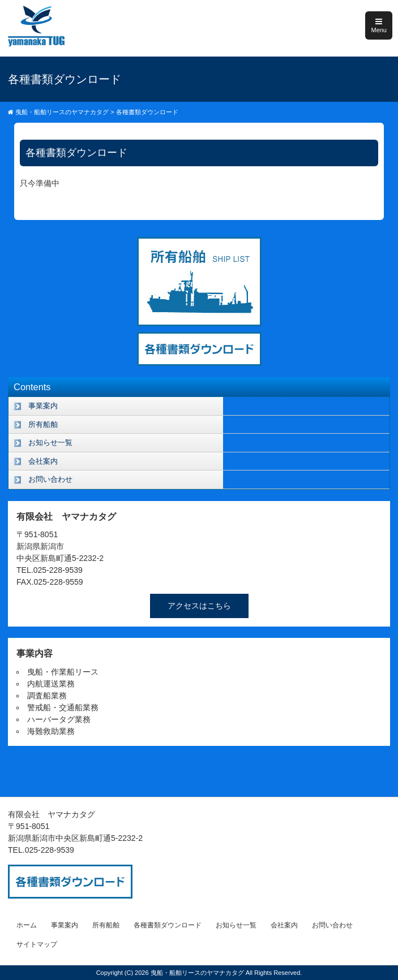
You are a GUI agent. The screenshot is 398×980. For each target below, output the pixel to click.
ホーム (27, 925)
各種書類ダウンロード (168, 925)
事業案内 (43, 406)
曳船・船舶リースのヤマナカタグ (198, 973)
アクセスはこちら (199, 606)
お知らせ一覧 (50, 442)
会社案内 (43, 461)
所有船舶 (43, 424)
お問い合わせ (50, 479)
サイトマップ (37, 944)
